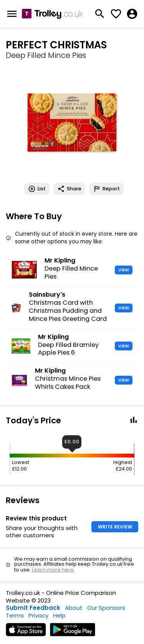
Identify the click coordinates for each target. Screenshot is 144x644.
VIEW (124, 270)
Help (59, 615)
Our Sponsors (106, 608)
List (37, 189)
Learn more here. (53, 570)
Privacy (38, 615)
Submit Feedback (33, 608)
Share (69, 189)
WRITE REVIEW (115, 527)
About (74, 608)
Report (106, 189)
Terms (15, 615)
